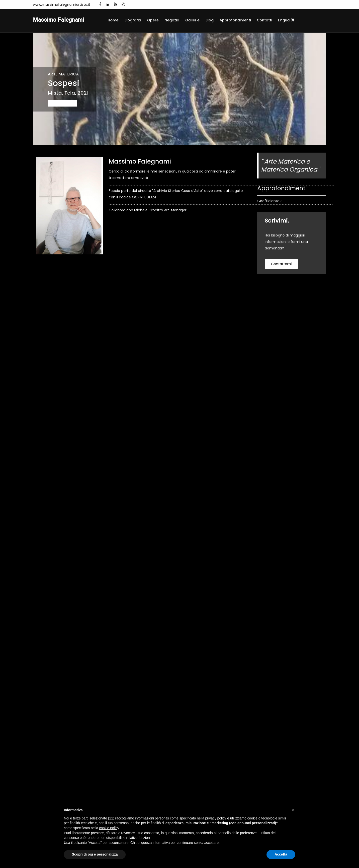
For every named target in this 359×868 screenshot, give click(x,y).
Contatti (264, 20)
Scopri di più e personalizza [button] (95, 854)
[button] (293, 810)
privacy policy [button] (216, 818)
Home (113, 20)
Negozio (172, 20)
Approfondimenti (235, 20)
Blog (210, 20)
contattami (281, 264)
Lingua (286, 20)
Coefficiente (269, 201)
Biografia (133, 20)
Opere (153, 20)
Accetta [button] (281, 854)
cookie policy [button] (109, 828)
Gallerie (192, 20)
